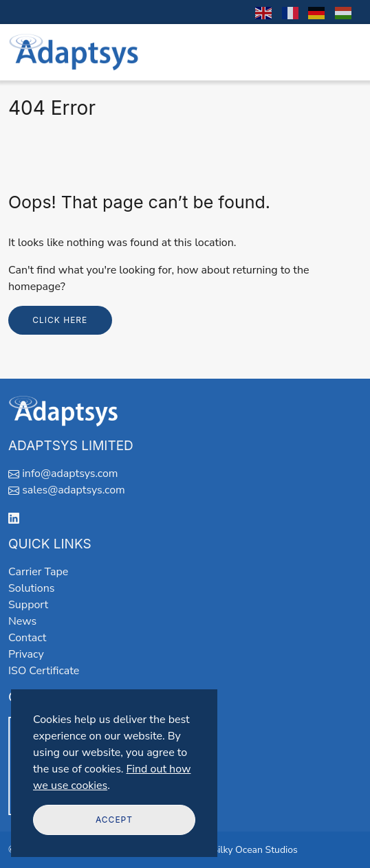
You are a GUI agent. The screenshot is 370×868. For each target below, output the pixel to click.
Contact (27, 638)
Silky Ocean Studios (254, 850)
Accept (114, 820)
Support (28, 605)
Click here (60, 320)
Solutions (31, 588)
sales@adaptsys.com (74, 490)
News (22, 621)
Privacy (26, 654)
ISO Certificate (44, 671)
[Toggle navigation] (343, 52)
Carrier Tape (38, 572)
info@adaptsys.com (70, 474)
